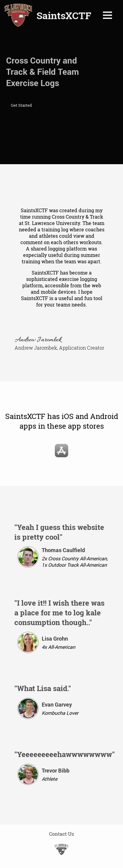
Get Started (21, 105)
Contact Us (61, 834)
